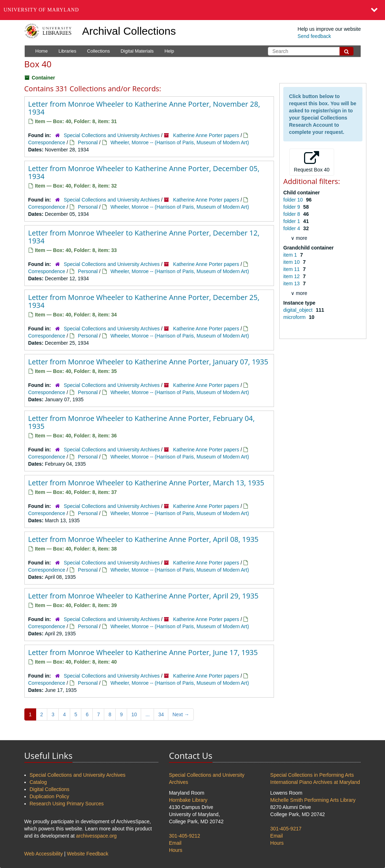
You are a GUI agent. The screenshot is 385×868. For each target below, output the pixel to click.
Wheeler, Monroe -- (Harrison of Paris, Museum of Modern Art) (180, 142)
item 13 (292, 283)
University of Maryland (41, 10)
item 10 (292, 262)
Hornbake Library (188, 800)
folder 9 (292, 207)
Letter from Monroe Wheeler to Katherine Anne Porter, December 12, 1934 (144, 237)
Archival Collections (129, 31)
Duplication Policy (50, 796)
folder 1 (292, 221)
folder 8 (292, 214)
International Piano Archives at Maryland (315, 782)
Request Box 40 (312, 162)
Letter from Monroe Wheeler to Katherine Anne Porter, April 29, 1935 (143, 596)
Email (175, 843)
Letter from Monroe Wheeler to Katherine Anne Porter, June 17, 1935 (143, 652)
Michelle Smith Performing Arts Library (313, 800)
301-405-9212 (185, 836)
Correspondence (47, 142)
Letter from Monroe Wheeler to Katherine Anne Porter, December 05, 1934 (144, 172)
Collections (98, 51)
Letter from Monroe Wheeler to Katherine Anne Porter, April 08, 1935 (143, 539)
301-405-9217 (286, 829)
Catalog (38, 782)
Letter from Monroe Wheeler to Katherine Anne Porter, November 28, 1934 (144, 108)
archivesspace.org (96, 836)
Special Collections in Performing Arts (312, 775)
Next (181, 714)
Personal (88, 142)
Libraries (67, 51)
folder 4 (292, 228)
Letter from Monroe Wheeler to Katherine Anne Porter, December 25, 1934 (144, 301)
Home (42, 51)
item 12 (292, 276)
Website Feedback (88, 854)
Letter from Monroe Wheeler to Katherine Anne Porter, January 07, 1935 (148, 362)
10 (134, 714)
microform (295, 317)
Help (169, 51)
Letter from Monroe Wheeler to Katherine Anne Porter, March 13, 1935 (146, 483)
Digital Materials (137, 51)
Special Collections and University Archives (112, 135)
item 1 (291, 255)
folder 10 (294, 200)
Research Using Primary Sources (67, 804)
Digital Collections (50, 789)
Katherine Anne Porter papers (206, 135)
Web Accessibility (44, 854)
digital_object (299, 310)
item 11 (292, 269)
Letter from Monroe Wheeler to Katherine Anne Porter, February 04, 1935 (142, 422)
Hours (176, 850)
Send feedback (314, 36)
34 (161, 714)
